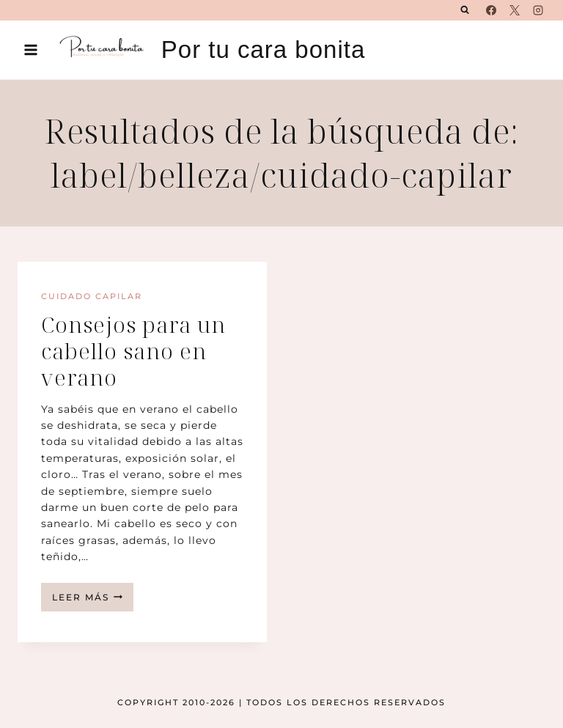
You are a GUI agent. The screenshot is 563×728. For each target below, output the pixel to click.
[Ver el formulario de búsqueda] (465, 10)
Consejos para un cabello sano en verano (133, 351)
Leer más (93, 600)
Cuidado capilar (92, 296)
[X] (515, 10)
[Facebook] (491, 10)
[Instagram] (538, 10)
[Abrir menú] (31, 49)
